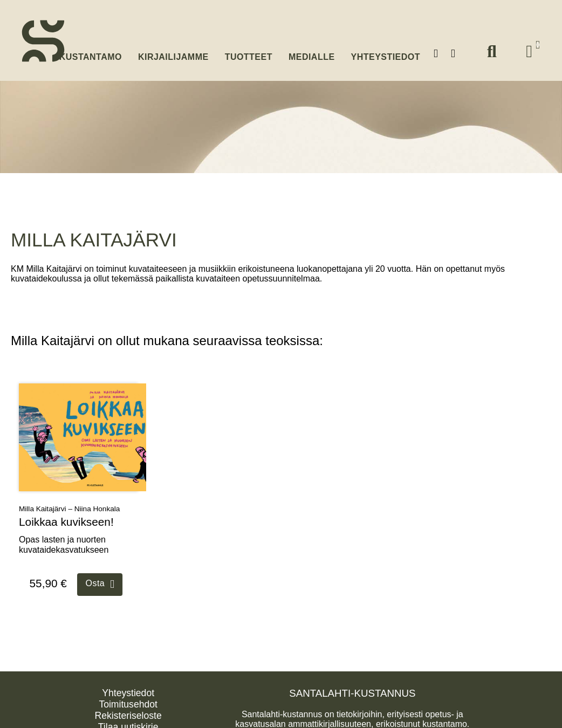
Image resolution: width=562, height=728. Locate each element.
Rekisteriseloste (128, 712)
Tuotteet (249, 53)
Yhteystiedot (386, 53)
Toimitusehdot (128, 701)
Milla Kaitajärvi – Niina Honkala (69, 506)
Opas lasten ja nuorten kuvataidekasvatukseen (64, 542)
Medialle (312, 53)
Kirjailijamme (173, 53)
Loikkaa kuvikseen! (66, 519)
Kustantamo (91, 51)
